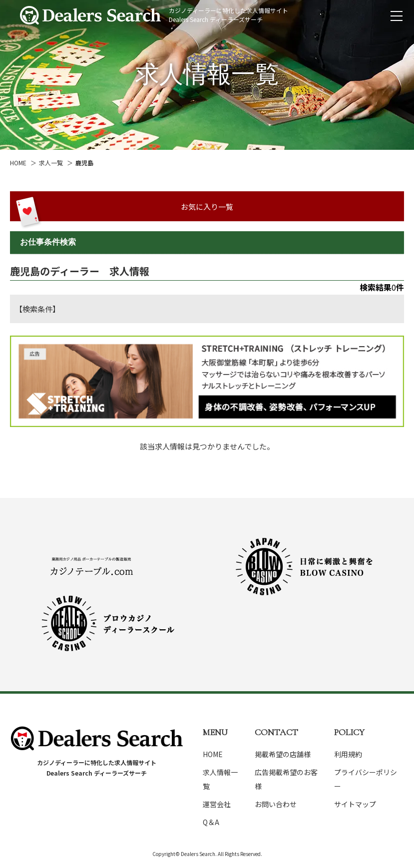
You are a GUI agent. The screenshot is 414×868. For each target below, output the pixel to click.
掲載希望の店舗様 (283, 754)
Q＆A (211, 822)
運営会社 (217, 804)
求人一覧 (51, 163)
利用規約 (348, 754)
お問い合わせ (276, 804)
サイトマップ (355, 804)
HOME (18, 163)
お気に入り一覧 (207, 207)
